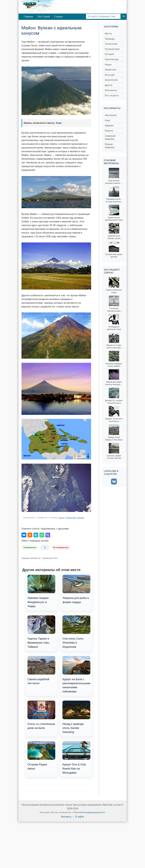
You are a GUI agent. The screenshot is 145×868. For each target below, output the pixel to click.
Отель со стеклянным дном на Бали (41, 715)
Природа (80, 518)
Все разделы (112, 95)
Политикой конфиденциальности (89, 812)
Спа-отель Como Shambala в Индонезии (76, 632)
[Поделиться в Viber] (48, 535)
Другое (109, 85)
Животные (111, 70)
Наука (108, 65)
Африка (109, 125)
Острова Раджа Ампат (41, 756)
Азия (59, 123)
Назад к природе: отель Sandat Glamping (76, 717)
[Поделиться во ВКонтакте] (24, 535)
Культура (110, 75)
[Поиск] (124, 16)
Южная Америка (110, 146)
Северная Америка (110, 138)
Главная (28, 17)
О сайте (80, 817)
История (109, 54)
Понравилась (30, 547)
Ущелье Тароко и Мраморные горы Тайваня (41, 632)
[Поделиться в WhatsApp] (42, 535)
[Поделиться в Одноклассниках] (30, 535)
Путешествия (71, 518)
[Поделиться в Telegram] (36, 535)
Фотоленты (111, 90)
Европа (109, 131)
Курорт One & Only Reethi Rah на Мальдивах (76, 758)
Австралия (111, 115)
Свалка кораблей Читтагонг (41, 670)
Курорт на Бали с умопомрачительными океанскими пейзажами (76, 674)
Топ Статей (44, 17)
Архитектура (112, 59)
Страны (58, 17)
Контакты (66, 817)
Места (62, 518)
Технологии (111, 44)
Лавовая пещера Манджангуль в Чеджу (41, 591)
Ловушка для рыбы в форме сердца (76, 589)
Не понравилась (61, 547)
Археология (111, 80)
